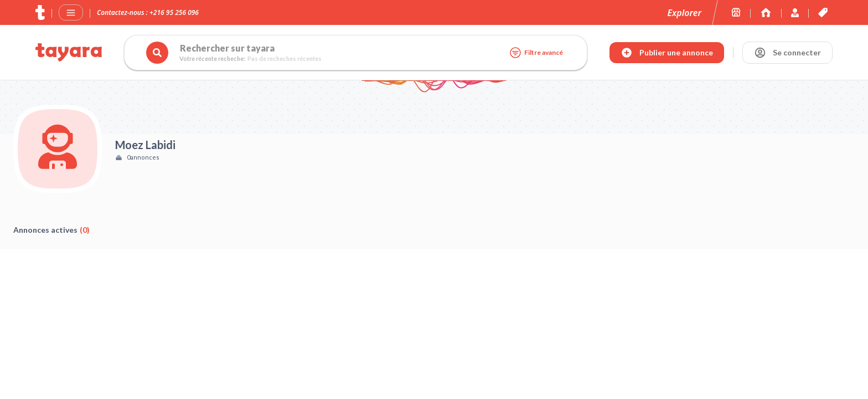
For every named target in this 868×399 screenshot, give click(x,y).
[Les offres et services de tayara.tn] (823, 12)
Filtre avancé (536, 53)
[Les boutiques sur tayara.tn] (736, 12)
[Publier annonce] (667, 53)
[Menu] (71, 13)
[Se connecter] (787, 53)
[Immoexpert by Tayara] (766, 12)
